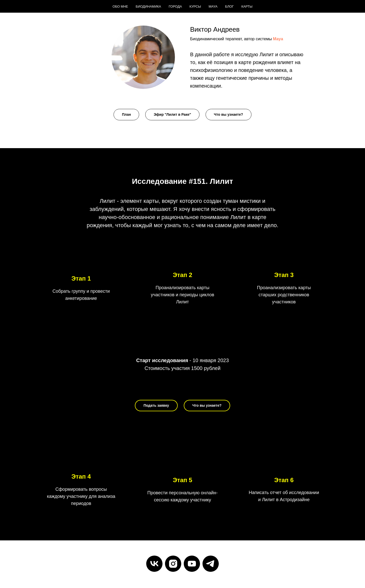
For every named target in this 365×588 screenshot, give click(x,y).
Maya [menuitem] (213, 6)
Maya (278, 39)
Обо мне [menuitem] (120, 6)
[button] (126, 115)
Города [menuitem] (175, 6)
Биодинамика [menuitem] (148, 6)
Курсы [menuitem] (195, 6)
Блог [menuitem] (229, 6)
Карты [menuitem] (247, 6)
